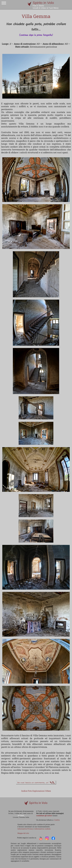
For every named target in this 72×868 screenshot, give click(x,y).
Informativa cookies (43, 829)
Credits (57, 820)
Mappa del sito (23, 833)
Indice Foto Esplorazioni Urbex (36, 791)
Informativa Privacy (26, 829)
